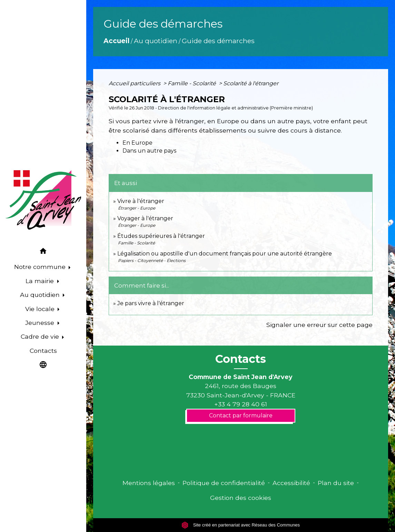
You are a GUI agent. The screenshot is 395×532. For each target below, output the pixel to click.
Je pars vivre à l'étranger (151, 303)
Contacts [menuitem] (43, 351)
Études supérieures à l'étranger (161, 236)
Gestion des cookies (241, 498)
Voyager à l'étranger (145, 218)
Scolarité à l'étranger (251, 83)
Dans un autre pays (149, 151)
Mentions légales (149, 483)
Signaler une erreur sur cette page (319, 325)
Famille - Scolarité (192, 83)
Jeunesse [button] (41, 323)
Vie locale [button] (41, 309)
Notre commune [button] (41, 267)
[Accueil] (43, 200)
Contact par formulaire (241, 415)
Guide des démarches (218, 41)
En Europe (137, 143)
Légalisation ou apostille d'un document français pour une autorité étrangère (225, 254)
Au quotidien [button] (41, 295)
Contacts (241, 359)
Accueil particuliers (135, 83)
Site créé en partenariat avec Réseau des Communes (241, 525)
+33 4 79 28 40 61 (241, 404)
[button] (43, 252)
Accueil (116, 41)
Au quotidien (156, 41)
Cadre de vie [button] (41, 336)
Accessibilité (291, 483)
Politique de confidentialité (224, 483)
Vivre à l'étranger (141, 201)
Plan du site (336, 483)
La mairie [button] (41, 281)
